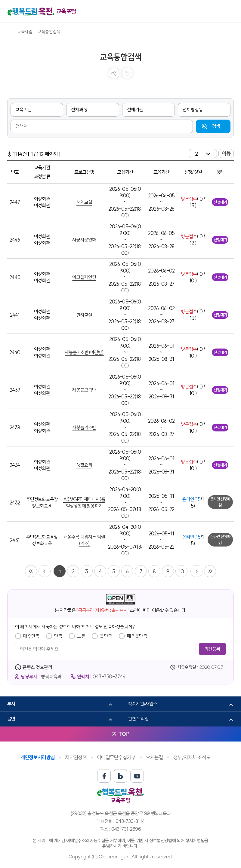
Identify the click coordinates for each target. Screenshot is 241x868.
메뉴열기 (229, 11)
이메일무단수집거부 (116, 757)
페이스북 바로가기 (104, 776)
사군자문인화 (84, 240)
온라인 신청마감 (220, 502)
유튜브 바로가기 (137, 776)
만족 (58, 636)
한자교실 (84, 315)
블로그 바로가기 (120, 776)
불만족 (106, 636)
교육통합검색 (49, 32)
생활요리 (84, 465)
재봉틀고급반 (84, 390)
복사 (127, 73)
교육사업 (25, 32)
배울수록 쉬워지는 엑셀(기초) (84, 540)
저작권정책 (76, 757)
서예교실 (84, 202)
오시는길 (154, 757)
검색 (216, 126)
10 (181, 571)
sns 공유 (114, 73)
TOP (124, 734)
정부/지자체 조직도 (192, 757)
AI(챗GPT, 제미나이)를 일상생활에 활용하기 (84, 503)
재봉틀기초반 (84, 428)
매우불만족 (137, 636)
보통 (81, 636)
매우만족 (31, 636)
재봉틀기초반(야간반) (84, 352)
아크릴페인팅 (84, 277)
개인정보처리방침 (38, 757)
